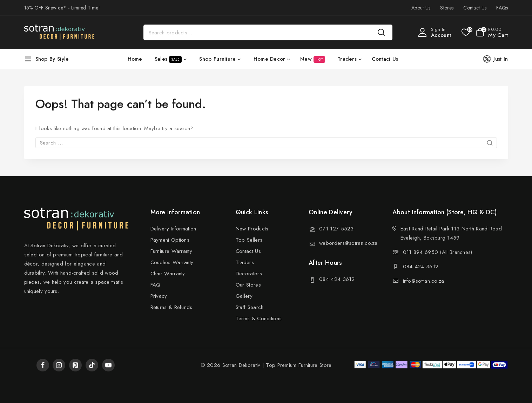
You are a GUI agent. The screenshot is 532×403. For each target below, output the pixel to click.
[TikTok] (92, 365)
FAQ (156, 285)
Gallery (244, 296)
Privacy (159, 296)
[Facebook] (43, 365)
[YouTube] (108, 365)
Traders (245, 262)
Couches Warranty (172, 262)
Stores (447, 8)
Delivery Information (173, 229)
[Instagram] (59, 365)
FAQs (502, 8)
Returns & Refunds (171, 307)
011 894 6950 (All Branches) (438, 252)
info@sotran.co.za (424, 281)
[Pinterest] (75, 365)
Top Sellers (249, 240)
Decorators (249, 274)
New (313, 59)
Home (135, 59)
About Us (421, 8)
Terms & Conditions (259, 318)
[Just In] (499, 59)
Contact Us (475, 8)
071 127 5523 (336, 229)
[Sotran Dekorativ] (59, 32)
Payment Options (170, 240)
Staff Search (250, 307)
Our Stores (248, 285)
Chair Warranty (168, 274)
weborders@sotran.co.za (348, 243)
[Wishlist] (465, 32)
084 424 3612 (337, 279)
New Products (252, 229)
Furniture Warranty (171, 251)
